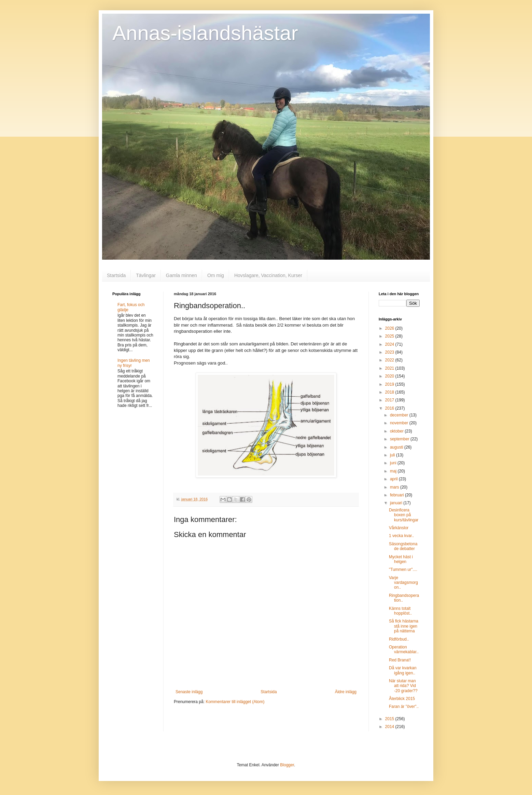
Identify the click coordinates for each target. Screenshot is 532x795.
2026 (390, 328)
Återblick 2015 (402, 699)
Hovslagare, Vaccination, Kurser (268, 275)
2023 (390, 352)
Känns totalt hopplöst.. (400, 611)
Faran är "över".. (404, 707)
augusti (397, 447)
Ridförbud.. (399, 639)
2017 (390, 400)
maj (394, 471)
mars (395, 487)
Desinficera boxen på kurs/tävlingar (404, 515)
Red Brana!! (400, 660)
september (400, 439)
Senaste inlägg (189, 692)
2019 (390, 384)
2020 (390, 376)
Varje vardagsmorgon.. (403, 583)
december (400, 415)
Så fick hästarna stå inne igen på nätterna (404, 626)
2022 (390, 360)
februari (397, 495)
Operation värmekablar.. (404, 649)
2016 (390, 408)
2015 (390, 719)
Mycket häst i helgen (401, 559)
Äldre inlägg (346, 692)
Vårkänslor (399, 528)
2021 (390, 368)
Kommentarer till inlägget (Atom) (235, 702)
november (400, 423)
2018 (390, 392)
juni (394, 463)
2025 (390, 336)
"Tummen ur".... (403, 570)
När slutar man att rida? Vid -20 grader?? (403, 686)
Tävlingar (146, 275)
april (394, 479)
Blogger (287, 765)
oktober (397, 431)
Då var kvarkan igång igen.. (403, 670)
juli (393, 455)
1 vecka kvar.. (401, 536)
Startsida (116, 275)
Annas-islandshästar (205, 33)
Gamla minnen (181, 275)
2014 (390, 727)
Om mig (216, 275)
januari (397, 503)
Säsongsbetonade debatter (403, 546)
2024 (390, 344)
